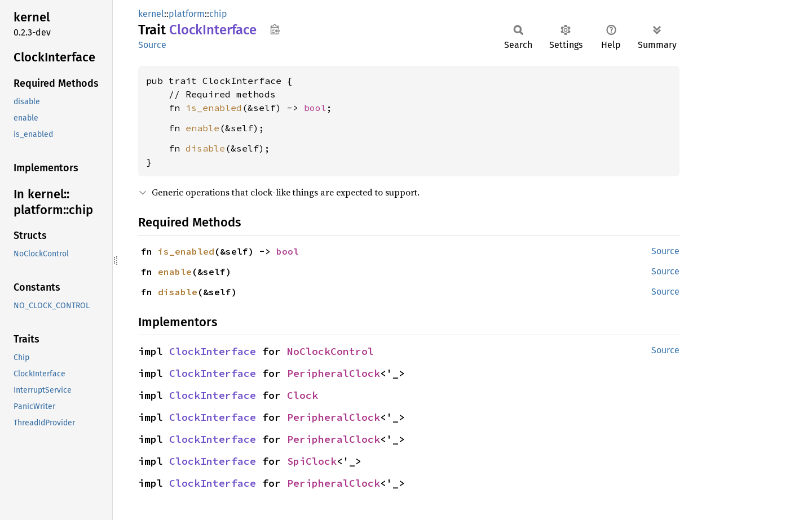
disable (205, 148)
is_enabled (214, 108)
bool (315, 108)
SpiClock (312, 461)
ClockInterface (213, 351)
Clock (303, 395)
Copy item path (275, 29)
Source (152, 45)
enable (202, 128)
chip (218, 14)
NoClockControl (330, 351)
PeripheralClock (334, 373)
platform (187, 14)
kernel (151, 14)
